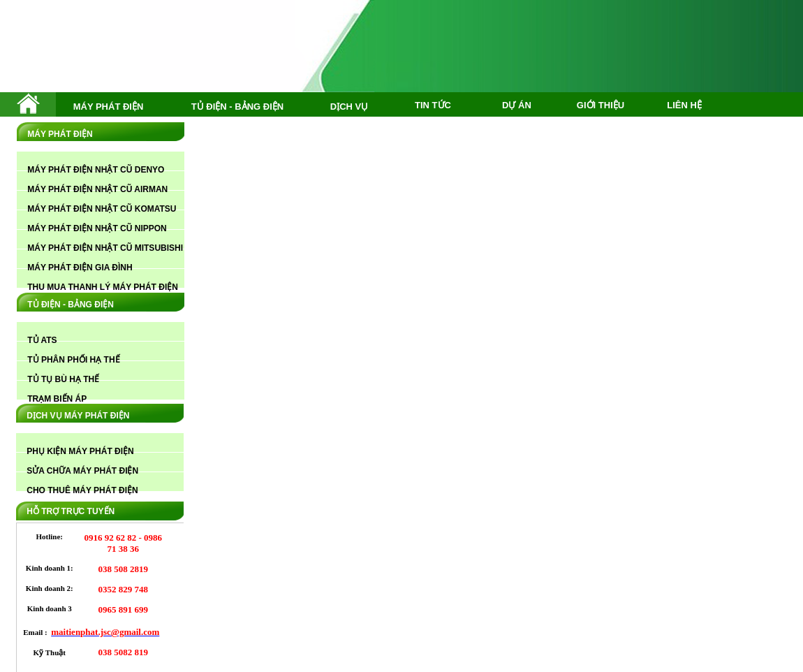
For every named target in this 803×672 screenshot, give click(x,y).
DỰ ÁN (517, 105)
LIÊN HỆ (684, 105)
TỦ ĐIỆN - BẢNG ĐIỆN (237, 107)
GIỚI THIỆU (601, 105)
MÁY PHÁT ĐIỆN (109, 107)
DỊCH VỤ (349, 107)
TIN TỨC (433, 105)
